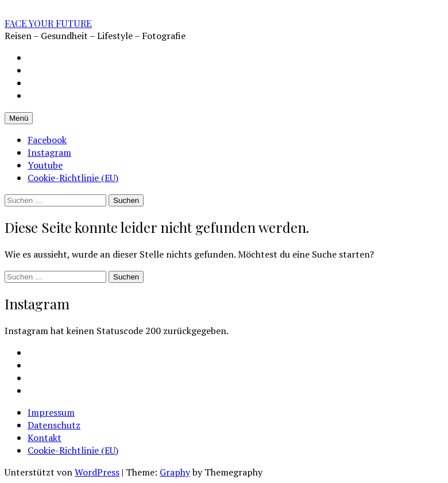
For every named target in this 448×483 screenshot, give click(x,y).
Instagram (49, 152)
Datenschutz (54, 425)
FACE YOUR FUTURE (48, 23)
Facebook (47, 140)
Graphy (175, 472)
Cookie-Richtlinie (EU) (73, 178)
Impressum (51, 412)
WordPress (97, 472)
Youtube (45, 165)
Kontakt (45, 438)
